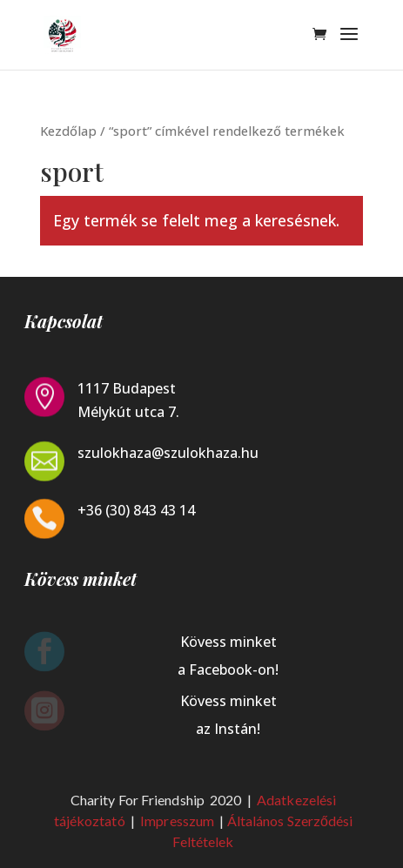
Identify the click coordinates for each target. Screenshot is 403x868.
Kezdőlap (68, 131)
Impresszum (178, 821)
